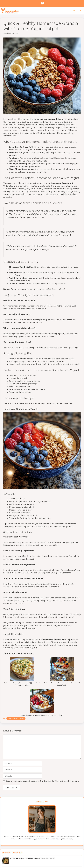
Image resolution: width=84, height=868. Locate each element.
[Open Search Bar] (74, 11)
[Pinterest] (42, 3)
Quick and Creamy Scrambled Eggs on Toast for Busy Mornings (22, 684)
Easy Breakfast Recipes (16, 719)
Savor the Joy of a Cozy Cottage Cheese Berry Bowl (42, 715)
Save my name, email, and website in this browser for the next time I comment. (42, 781)
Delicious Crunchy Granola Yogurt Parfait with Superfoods (62, 684)
